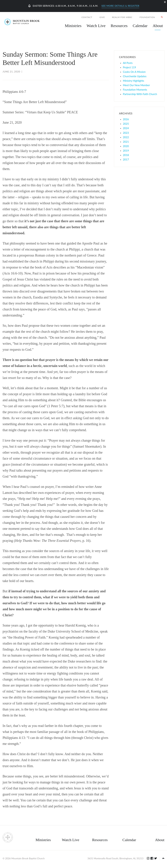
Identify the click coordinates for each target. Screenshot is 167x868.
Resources (100, 840)
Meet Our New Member (136, 85)
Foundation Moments (135, 90)
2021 (126, 142)
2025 (126, 124)
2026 (126, 119)
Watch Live (96, 26)
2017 (126, 159)
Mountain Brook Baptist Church (28, 858)
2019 (126, 151)
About (160, 840)
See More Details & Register (120, 6)
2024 (126, 128)
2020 (126, 146)
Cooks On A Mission (134, 72)
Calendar (129, 840)
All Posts (128, 63)
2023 (126, 133)
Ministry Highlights (133, 81)
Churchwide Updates (135, 76)
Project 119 (129, 67)
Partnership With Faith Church (140, 94)
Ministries (43, 840)
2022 (126, 137)
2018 (126, 155)
